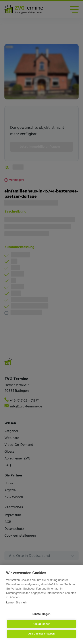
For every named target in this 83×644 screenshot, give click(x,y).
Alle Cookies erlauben (41, 634)
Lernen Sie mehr (17, 602)
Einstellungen (41, 614)
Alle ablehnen (41, 624)
